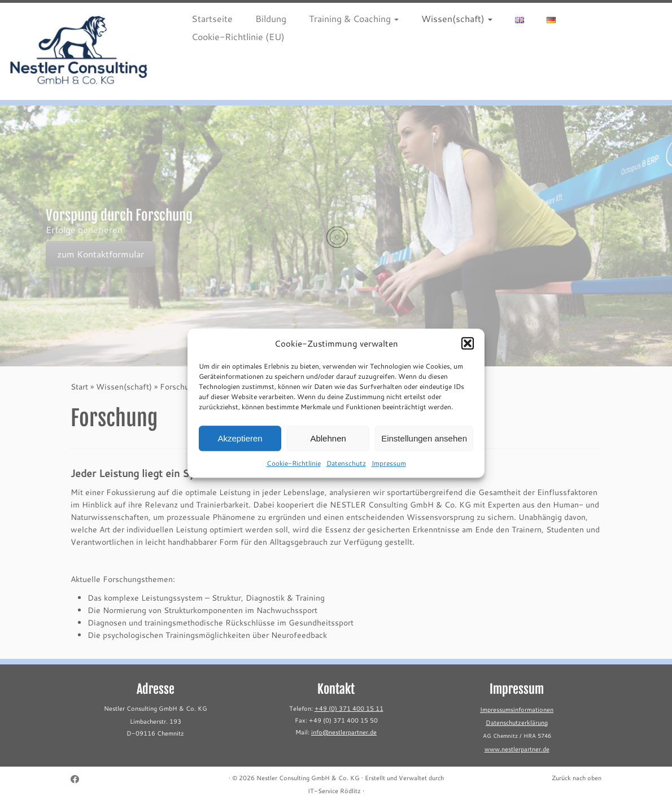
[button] (468, 351)
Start (79, 386)
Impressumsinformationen (517, 710)
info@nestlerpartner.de (344, 732)
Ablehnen (328, 445)
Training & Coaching (354, 18)
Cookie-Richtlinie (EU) (238, 36)
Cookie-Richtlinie (294, 470)
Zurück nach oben (577, 778)
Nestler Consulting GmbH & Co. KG (308, 778)
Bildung (271, 18)
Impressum (389, 470)
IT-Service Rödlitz (334, 791)
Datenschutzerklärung (517, 723)
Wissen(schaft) (457, 18)
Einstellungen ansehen (424, 445)
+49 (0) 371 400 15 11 (349, 708)
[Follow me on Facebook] (78, 779)
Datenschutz (346, 470)
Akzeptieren (240, 445)
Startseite (212, 18)
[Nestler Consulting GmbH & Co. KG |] (79, 51)
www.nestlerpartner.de (517, 749)
